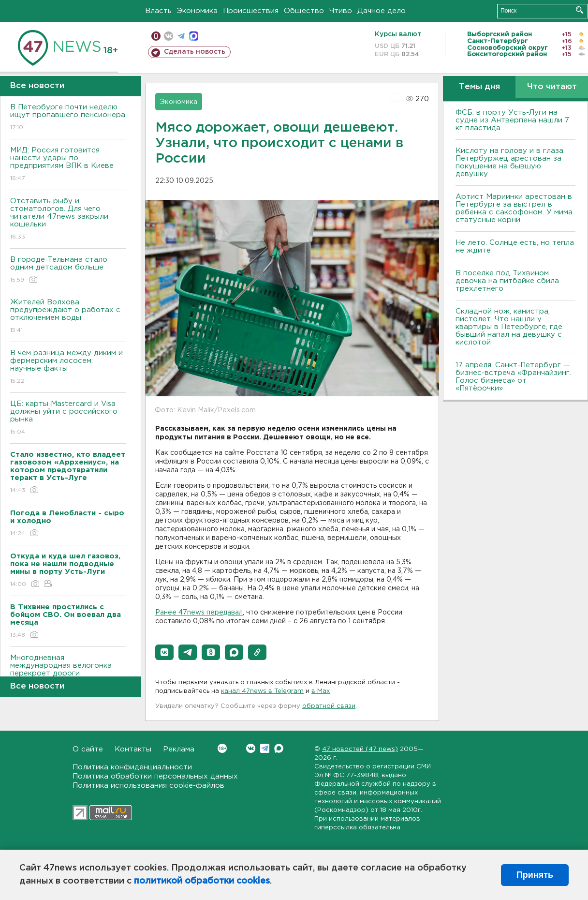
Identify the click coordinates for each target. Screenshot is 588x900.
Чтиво (341, 11)
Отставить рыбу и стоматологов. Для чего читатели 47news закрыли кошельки (68, 219)
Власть (158, 11)
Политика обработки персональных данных (155, 776)
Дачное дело (382, 11)
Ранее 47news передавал (199, 613)
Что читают (552, 87)
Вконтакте (222, 748)
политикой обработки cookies (202, 881)
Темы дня (479, 87)
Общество (304, 11)
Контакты (133, 749)
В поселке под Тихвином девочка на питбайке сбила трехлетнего (507, 281)
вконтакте (169, 36)
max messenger (194, 36)
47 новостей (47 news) (360, 749)
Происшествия (251, 11)
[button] (164, 652)
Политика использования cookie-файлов (148, 786)
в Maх (321, 691)
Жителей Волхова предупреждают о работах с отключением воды (68, 317)
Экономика (197, 11)
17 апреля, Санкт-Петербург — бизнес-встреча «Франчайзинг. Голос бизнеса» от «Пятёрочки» (513, 377)
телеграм (181, 36)
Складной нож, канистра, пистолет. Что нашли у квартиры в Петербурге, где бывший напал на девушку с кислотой (509, 327)
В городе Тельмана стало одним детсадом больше (68, 270)
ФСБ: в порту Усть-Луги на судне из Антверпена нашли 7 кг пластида (512, 120)
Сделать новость (195, 52)
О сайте (88, 749)
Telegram (265, 748)
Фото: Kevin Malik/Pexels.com (205, 410)
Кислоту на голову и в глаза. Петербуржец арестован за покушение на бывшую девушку (510, 162)
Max (279, 748)
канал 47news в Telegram (262, 691)
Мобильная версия (156, 36)
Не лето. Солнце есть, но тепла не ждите (515, 247)
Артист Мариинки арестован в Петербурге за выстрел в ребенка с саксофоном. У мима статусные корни (514, 208)
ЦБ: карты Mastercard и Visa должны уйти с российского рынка (68, 418)
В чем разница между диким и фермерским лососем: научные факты (68, 367)
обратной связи (329, 706)
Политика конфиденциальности (132, 767)
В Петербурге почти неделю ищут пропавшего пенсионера (68, 118)
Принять (535, 875)
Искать (580, 10)
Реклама (179, 749)
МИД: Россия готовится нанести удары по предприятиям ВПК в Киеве (68, 165)
